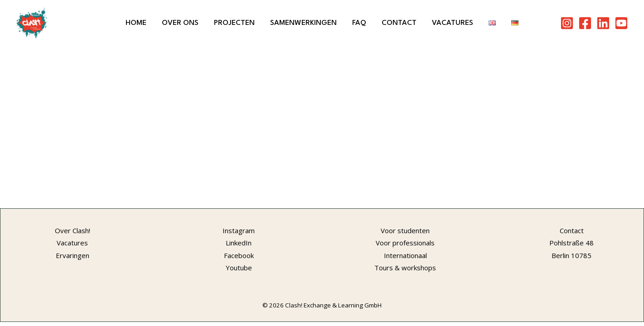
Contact (399, 23)
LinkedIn (239, 243)
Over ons (180, 23)
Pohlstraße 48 (571, 243)
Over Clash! (73, 230)
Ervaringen (73, 255)
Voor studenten (405, 230)
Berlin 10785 (571, 255)
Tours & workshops (405, 268)
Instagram (239, 230)
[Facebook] (585, 23)
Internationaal (405, 255)
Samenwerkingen (303, 23)
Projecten (234, 23)
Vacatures (453, 23)
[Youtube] (621, 23)
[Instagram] (567, 23)
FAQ (359, 23)
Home (136, 23)
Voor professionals (405, 243)
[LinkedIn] (603, 23)
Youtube (239, 268)
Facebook (239, 255)
